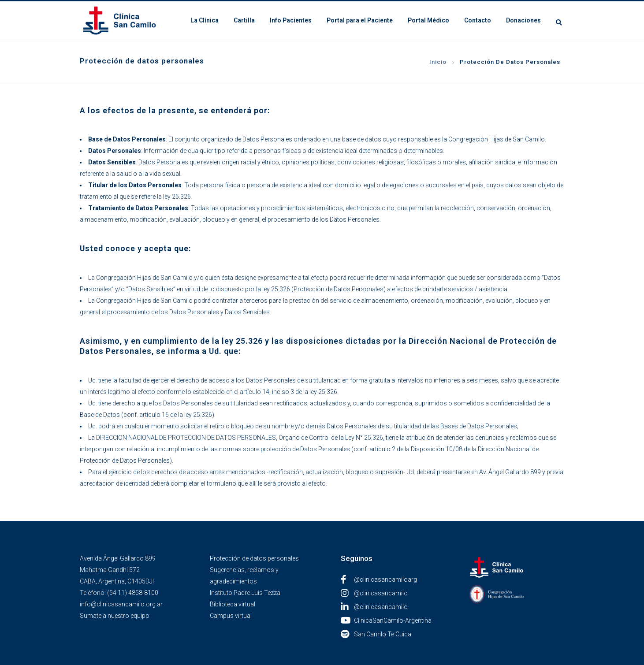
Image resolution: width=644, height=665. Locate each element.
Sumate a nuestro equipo (115, 616)
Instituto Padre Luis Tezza (245, 593)
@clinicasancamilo (374, 593)
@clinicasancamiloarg (379, 580)
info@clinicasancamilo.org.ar (121, 604)
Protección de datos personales (254, 558)
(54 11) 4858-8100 (133, 593)
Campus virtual (231, 616)
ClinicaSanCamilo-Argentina (386, 620)
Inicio (438, 62)
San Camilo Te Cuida (376, 634)
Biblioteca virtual (233, 604)
